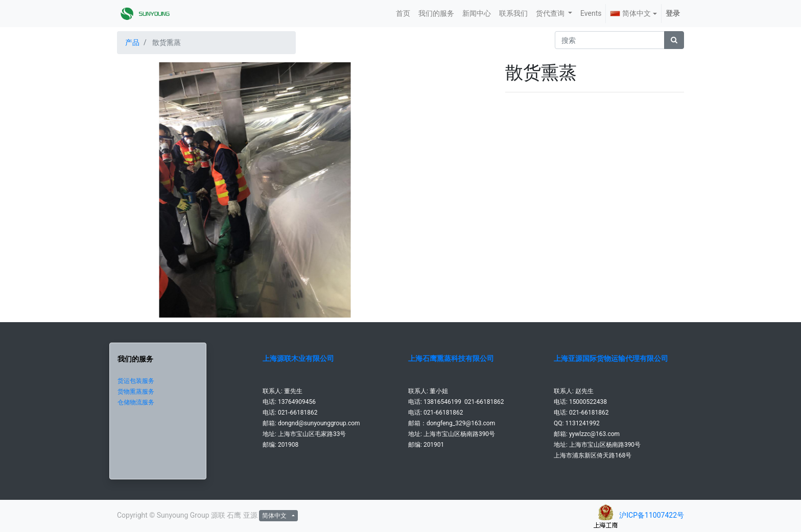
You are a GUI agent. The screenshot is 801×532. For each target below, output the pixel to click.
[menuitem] (403, 14)
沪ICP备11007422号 (652, 515)
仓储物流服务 (136, 402)
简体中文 (630, 13)
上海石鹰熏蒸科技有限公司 (451, 358)
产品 (132, 42)
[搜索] (674, 40)
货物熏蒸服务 (136, 392)
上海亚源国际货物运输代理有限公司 (611, 358)
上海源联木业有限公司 (298, 358)
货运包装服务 (136, 381)
